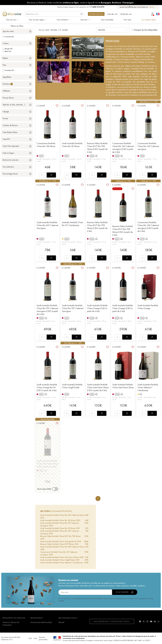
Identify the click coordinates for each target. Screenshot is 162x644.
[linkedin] (155, 621)
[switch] (55, 489)
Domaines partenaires (41, 622)
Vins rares (128, 20)
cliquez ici (72, 7)
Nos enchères (64, 20)
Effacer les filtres (17, 26)
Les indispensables (149, 20)
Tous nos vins (12, 20)
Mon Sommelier (107, 20)
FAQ (35, 638)
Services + (86, 20)
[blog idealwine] (159, 621)
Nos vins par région (38, 20)
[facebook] (140, 621)
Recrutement (37, 618)
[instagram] (147, 621)
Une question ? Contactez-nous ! (112, 621)
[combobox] (153, 7)
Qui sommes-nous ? (68, 618)
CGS (30, 638)
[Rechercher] (54, 14)
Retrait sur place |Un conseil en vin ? (81, 7)
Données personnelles (43, 638)
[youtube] (151, 621)
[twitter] (144, 621)
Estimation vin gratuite (14, 618)
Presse (61, 622)
